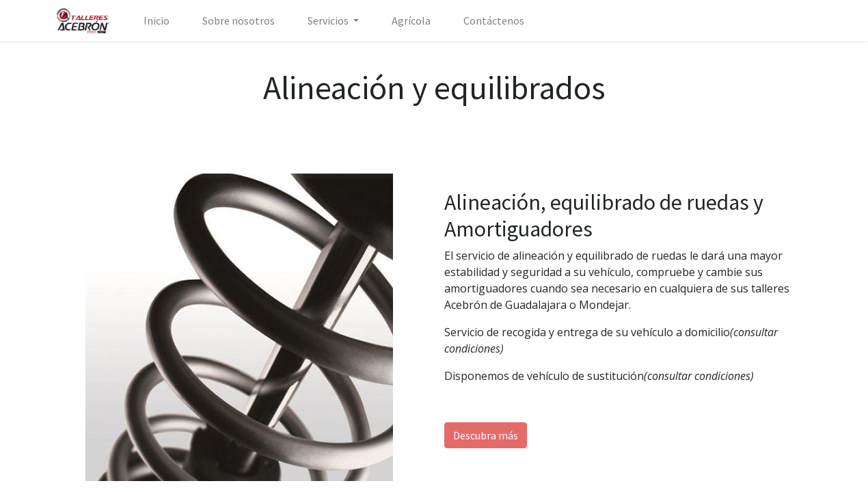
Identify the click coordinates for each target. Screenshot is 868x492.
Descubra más (486, 435)
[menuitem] (157, 20)
